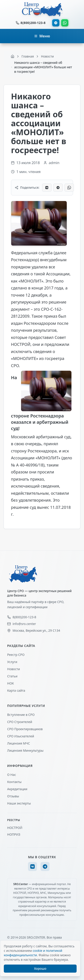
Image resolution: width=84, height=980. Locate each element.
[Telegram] (45, 867)
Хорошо (40, 968)
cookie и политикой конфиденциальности (33, 953)
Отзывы (13, 796)
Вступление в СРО (21, 715)
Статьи (12, 676)
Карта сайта (16, 690)
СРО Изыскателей (21, 736)
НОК (11, 683)
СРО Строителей (20, 722)
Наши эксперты (19, 803)
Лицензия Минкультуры (25, 750)
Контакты (14, 782)
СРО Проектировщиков (25, 729)
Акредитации (17, 789)
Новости (14, 669)
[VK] (32, 867)
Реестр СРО (16, 655)
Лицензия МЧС (19, 743)
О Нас (12, 775)
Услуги (12, 662)
